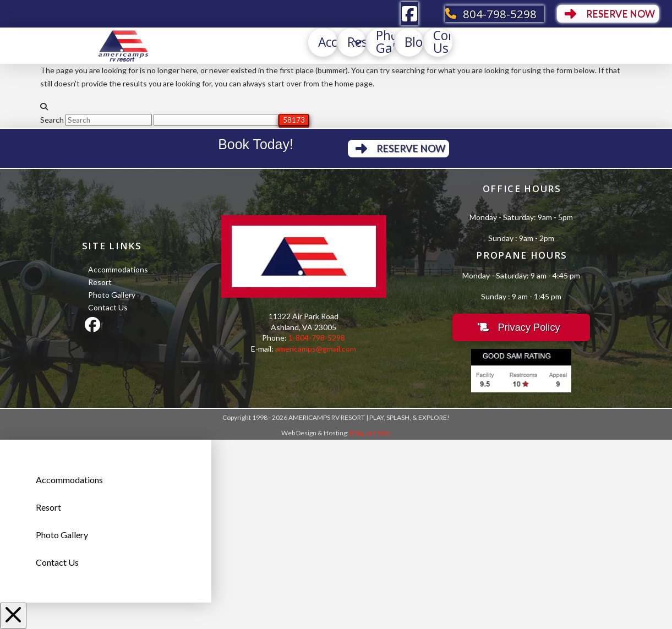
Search (52, 120)
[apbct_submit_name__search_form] (294, 120)
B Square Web (370, 433)
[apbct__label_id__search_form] (216, 120)
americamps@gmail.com (316, 349)
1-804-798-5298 (317, 338)
